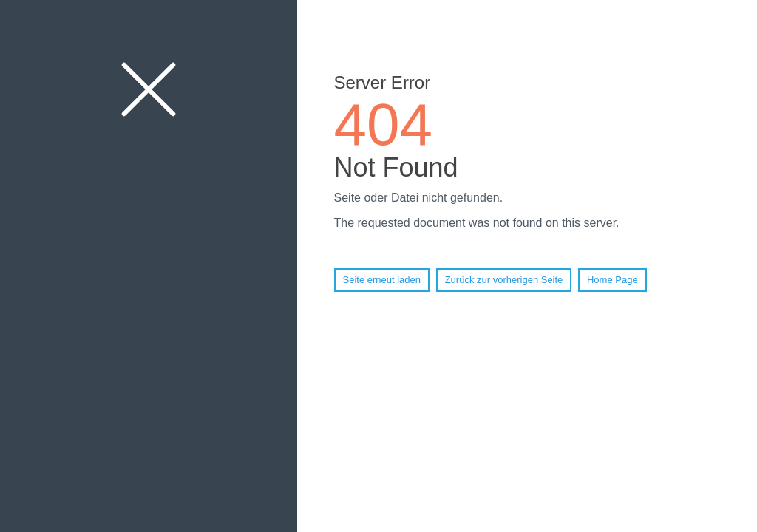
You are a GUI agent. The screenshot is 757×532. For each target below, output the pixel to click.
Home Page (612, 280)
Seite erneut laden (382, 280)
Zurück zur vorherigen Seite (504, 280)
